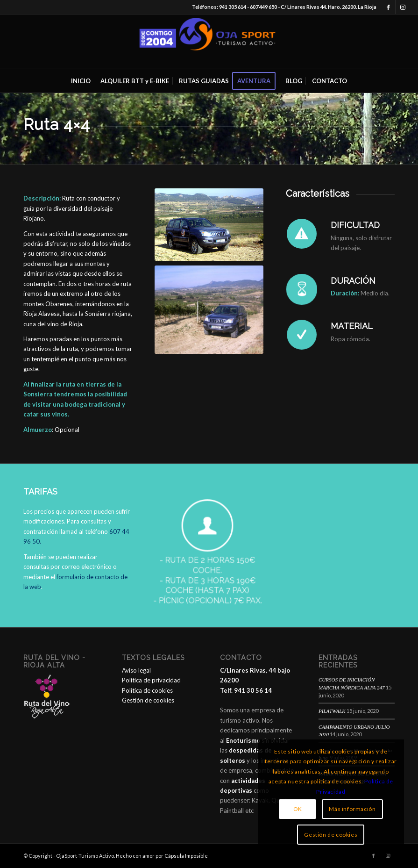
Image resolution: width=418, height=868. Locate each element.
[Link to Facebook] (388, 7)
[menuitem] (81, 81)
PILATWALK (332, 711)
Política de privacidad (151, 680)
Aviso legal (136, 670)
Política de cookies (147, 690)
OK (298, 809)
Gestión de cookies (148, 700)
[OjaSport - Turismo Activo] (209, 42)
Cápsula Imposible (186, 856)
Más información (352, 809)
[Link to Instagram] (403, 7)
